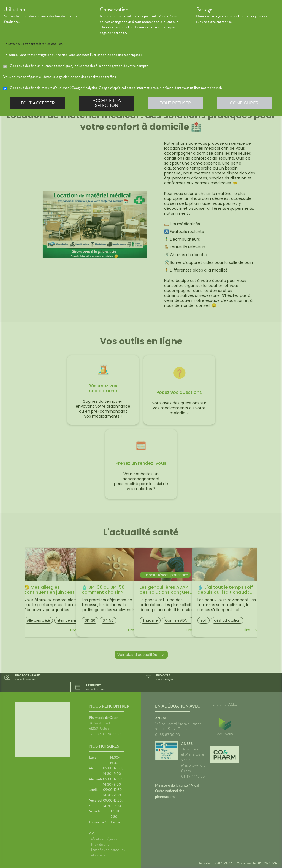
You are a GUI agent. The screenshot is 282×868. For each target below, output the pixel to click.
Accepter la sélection (107, 103)
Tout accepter (38, 103)
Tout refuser (176, 103)
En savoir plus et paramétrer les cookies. (33, 44)
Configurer (244, 103)
